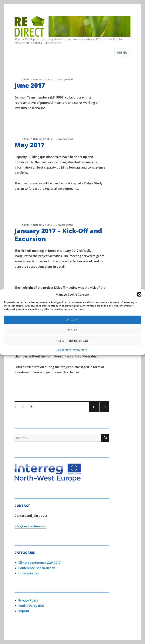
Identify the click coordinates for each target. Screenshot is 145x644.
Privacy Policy (80, 350)
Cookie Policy (64, 350)
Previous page (94, 412)
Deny (73, 330)
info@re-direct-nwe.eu (30, 526)
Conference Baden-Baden (37, 568)
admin (26, 79)
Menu (122, 53)
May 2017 (29, 145)
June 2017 (30, 85)
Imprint (24, 611)
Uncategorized (64, 79)
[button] (139, 294)
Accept (72, 320)
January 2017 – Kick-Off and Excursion (58, 235)
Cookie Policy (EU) (31, 606)
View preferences (72, 341)
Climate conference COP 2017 (39, 563)
